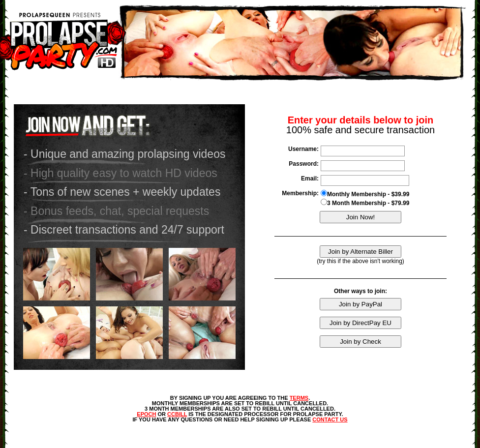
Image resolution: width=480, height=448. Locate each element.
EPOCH (146, 414)
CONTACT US (330, 419)
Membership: (300, 193)
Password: (304, 164)
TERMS (299, 398)
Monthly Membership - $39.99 (365, 194)
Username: (303, 149)
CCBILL (177, 414)
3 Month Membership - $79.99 (365, 203)
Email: (310, 179)
